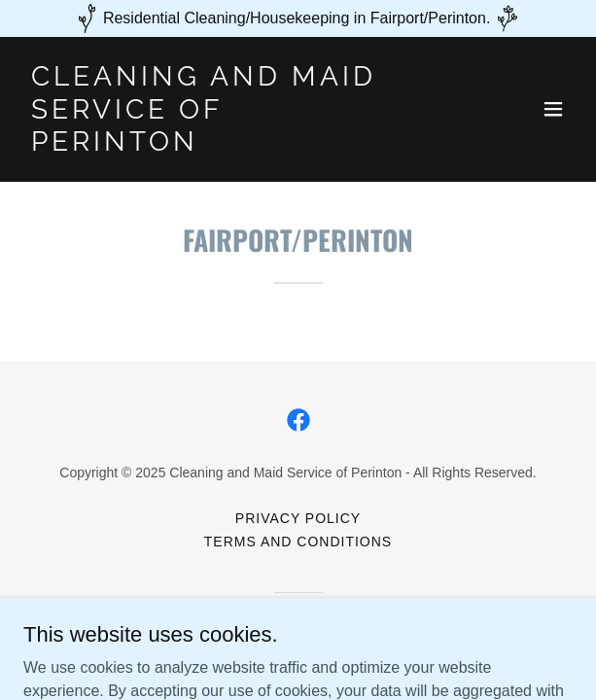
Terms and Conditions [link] (298, 542)
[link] (216, 145)
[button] (553, 109)
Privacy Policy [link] (298, 518)
